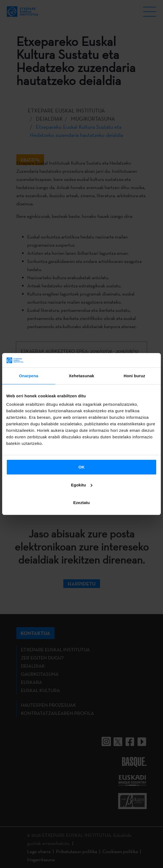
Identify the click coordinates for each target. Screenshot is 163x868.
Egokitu (82, 485)
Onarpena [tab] (29, 376)
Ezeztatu (82, 503)
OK (82, 467)
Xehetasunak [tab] (81, 376)
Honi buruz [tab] (134, 376)
